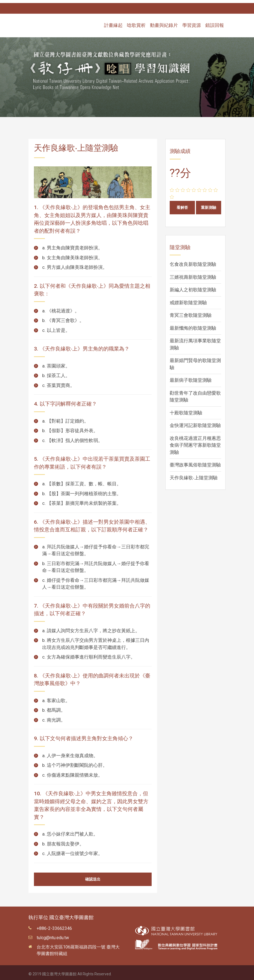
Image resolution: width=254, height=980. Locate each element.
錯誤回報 (215, 22)
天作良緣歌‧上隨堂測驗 (194, 475)
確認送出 (93, 876)
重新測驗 (209, 204)
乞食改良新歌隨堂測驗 (193, 261)
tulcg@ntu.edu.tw (53, 935)
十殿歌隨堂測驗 (186, 410)
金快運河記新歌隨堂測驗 (195, 422)
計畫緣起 (113, 22)
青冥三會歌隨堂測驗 (191, 312)
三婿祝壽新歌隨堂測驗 (193, 274)
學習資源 (192, 22)
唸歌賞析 (136, 22)
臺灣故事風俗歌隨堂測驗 (195, 462)
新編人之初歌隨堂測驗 (193, 287)
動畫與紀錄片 (164, 22)
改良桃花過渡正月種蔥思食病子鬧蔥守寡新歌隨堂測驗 (195, 442)
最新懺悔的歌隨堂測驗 (193, 325)
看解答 (182, 204)
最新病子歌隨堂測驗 (191, 377)
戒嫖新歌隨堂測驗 (188, 300)
